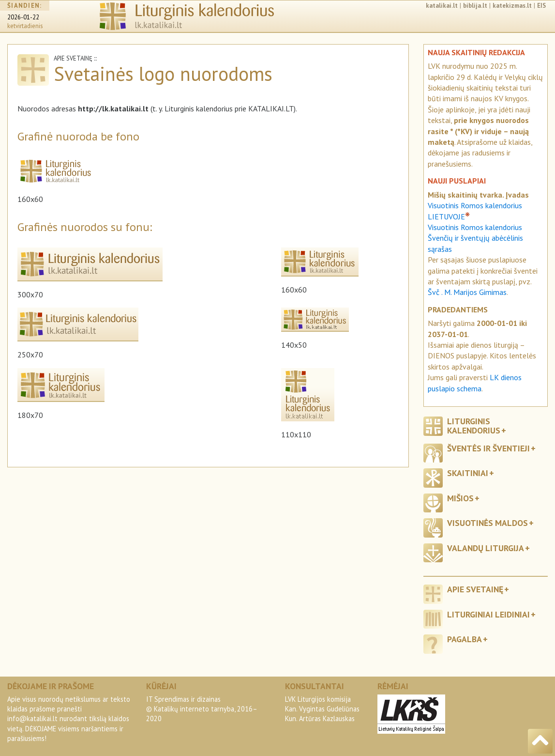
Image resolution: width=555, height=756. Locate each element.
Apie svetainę (475, 589)
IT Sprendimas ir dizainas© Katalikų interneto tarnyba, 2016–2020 (202, 709)
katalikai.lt (442, 6)
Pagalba (465, 639)
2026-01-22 (23, 17)
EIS (541, 6)
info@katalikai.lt (32, 718)
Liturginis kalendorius (474, 426)
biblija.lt (475, 6)
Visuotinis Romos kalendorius (475, 227)
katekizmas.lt (512, 6)
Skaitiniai (468, 473)
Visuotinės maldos (487, 523)
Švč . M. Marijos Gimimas (467, 292)
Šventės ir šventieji (488, 448)
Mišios (460, 498)
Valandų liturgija (486, 548)
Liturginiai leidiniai (488, 614)
